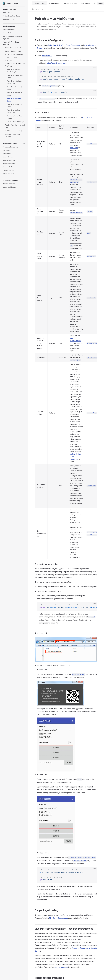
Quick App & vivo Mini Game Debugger (63, 45)
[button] (14, 9)
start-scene (74, 148)
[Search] (40, 3)
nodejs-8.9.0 (47, 56)
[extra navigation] (94, 3)
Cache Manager (62, 967)
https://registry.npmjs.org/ (57, 63)
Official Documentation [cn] (75, 341)
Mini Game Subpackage (58, 918)
